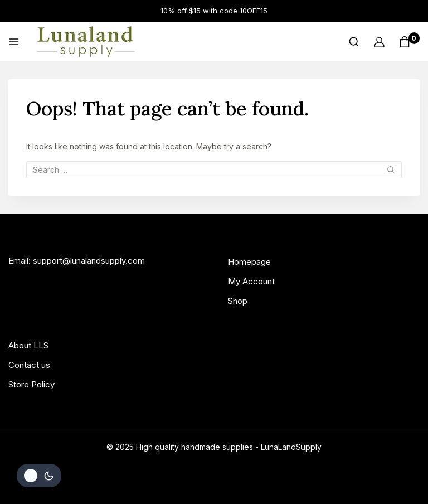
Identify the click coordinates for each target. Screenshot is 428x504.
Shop (238, 301)
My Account (251, 281)
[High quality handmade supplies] (86, 42)
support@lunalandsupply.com (89, 261)
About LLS (28, 345)
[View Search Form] (354, 42)
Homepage (249, 262)
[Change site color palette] (39, 476)
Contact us (29, 365)
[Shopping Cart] (409, 42)
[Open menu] (14, 42)
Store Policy (31, 384)
